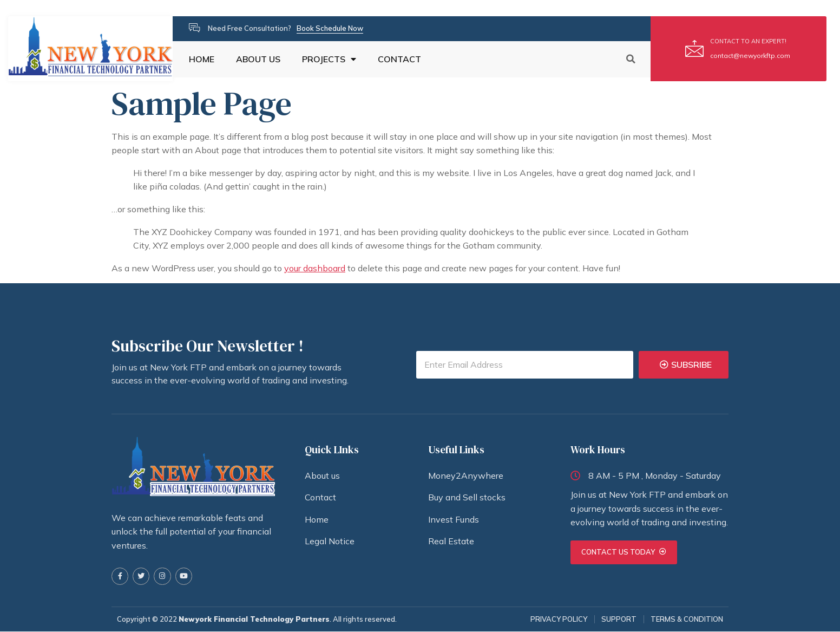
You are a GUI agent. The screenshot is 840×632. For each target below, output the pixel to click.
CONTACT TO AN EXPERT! (748, 41)
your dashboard (315, 268)
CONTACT (399, 59)
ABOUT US (258, 59)
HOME (202, 59)
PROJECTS (329, 59)
